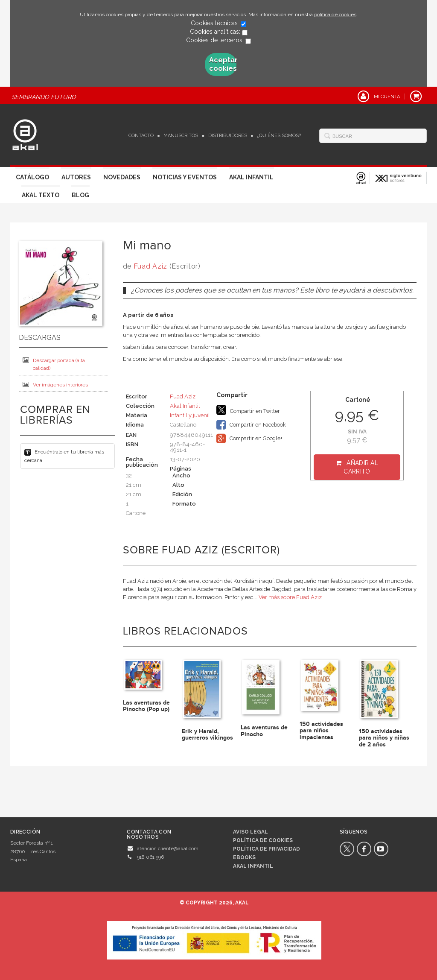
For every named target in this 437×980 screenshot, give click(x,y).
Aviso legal (251, 832)
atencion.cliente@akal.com (168, 848)
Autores (76, 177)
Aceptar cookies (223, 64)
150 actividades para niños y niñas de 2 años (384, 738)
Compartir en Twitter (248, 410)
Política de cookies (263, 840)
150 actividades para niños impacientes (321, 731)
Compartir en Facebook (251, 425)
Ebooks (244, 857)
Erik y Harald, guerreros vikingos (207, 734)
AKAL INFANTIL (253, 866)
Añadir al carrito (361, 467)
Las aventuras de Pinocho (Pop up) (146, 706)
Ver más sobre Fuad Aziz (290, 597)
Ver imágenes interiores (55, 385)
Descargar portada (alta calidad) (54, 364)
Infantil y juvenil (190, 415)
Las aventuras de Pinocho (264, 731)
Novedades (122, 177)
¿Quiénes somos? (279, 136)
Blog (80, 195)
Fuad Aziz (150, 266)
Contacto (141, 136)
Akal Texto (41, 195)
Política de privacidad (267, 849)
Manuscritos (181, 136)
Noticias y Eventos (185, 177)
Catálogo (32, 177)
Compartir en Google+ (249, 439)
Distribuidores (228, 136)
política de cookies (335, 15)
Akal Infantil (251, 177)
